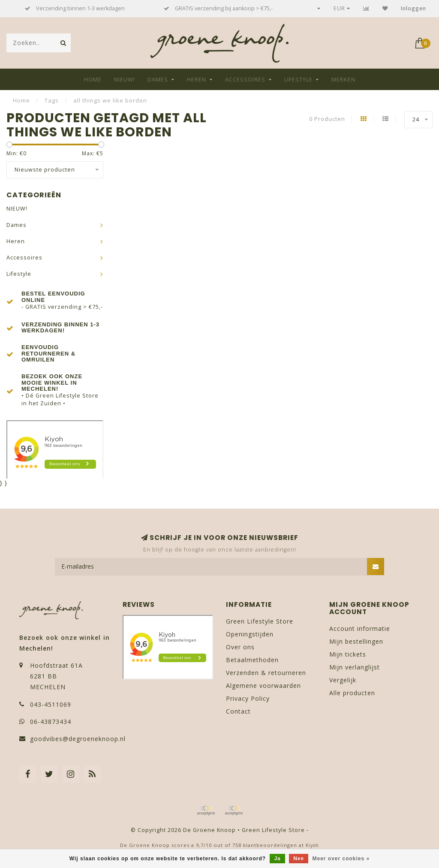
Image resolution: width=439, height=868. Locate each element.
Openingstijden (250, 634)
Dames (158, 79)
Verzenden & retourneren (266, 673)
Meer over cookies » (341, 859)
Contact (238, 711)
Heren (197, 79)
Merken (343, 79)
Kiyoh (312, 845)
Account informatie (360, 628)
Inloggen (413, 8)
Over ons (240, 647)
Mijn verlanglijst (355, 667)
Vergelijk (343, 680)
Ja (277, 859)
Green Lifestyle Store (260, 621)
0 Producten (327, 119)
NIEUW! (125, 79)
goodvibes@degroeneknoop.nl (78, 739)
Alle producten (352, 693)
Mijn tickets (348, 654)
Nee (299, 859)
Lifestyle (298, 79)
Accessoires (245, 79)
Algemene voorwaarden (263, 686)
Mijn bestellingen (356, 641)
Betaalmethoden (252, 660)
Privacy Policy (248, 698)
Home (93, 79)
